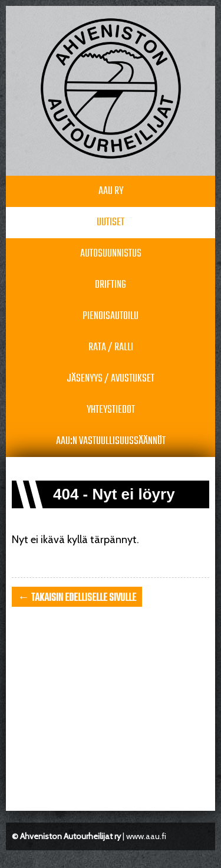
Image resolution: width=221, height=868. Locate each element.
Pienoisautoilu (111, 316)
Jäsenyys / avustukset (111, 379)
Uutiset (111, 223)
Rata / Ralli (111, 348)
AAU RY (111, 191)
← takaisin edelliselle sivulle (77, 598)
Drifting (111, 285)
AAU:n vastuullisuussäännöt (111, 441)
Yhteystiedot (111, 410)
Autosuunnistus (111, 254)
